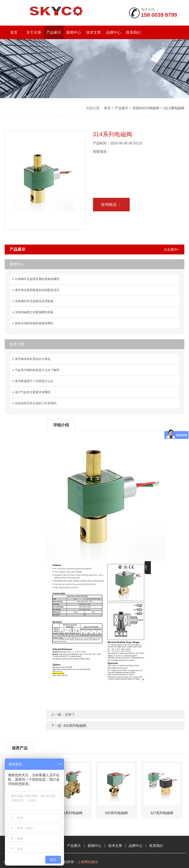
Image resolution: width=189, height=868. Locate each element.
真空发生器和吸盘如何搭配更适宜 (37, 290)
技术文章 (94, 32)
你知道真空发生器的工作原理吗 (36, 403)
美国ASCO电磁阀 (146, 108)
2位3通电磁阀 (174, 108)
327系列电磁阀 (162, 813)
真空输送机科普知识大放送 (33, 359)
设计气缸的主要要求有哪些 (33, 392)
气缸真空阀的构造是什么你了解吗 (37, 370)
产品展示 (54, 32)
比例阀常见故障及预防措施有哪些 (37, 279)
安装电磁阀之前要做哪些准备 (34, 312)
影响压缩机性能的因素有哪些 (34, 323)
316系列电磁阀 (71, 813)
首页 (14, 32)
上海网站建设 (88, 862)
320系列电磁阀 (75, 726)
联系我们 (133, 32)
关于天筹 (34, 32)
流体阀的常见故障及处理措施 (34, 301)
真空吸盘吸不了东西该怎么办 (34, 381)
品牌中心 (113, 32)
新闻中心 (74, 32)
